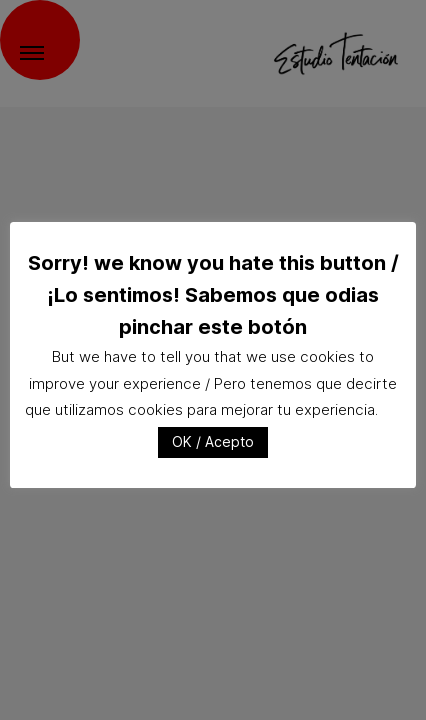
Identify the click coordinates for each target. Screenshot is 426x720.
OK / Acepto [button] (213, 441)
